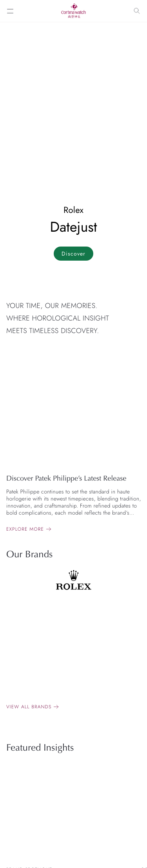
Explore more (25, 529)
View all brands (29, 707)
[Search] (137, 11)
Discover (73, 254)
